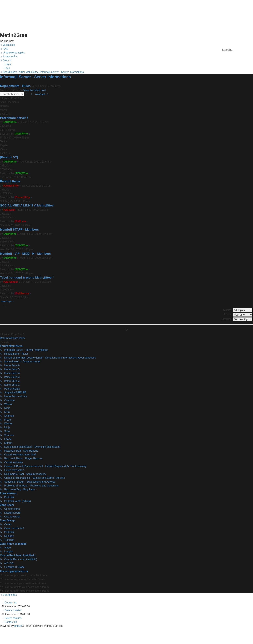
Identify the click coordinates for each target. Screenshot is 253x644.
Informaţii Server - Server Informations (35, 77)
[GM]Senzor (11, 282)
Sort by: (238, 315)
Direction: (237, 319)
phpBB (18, 626)
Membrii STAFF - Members (19, 230)
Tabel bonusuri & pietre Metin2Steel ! (27, 277)
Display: (238, 310)
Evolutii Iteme (10, 181)
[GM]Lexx (9, 210)
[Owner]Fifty (11, 186)
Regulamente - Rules (15, 86)
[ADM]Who (10, 122)
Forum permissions (14, 571)
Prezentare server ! (14, 118)
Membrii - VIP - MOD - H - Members (25, 254)
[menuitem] (4, 49)
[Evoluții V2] (9, 157)
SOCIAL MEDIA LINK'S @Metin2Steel (27, 205)
